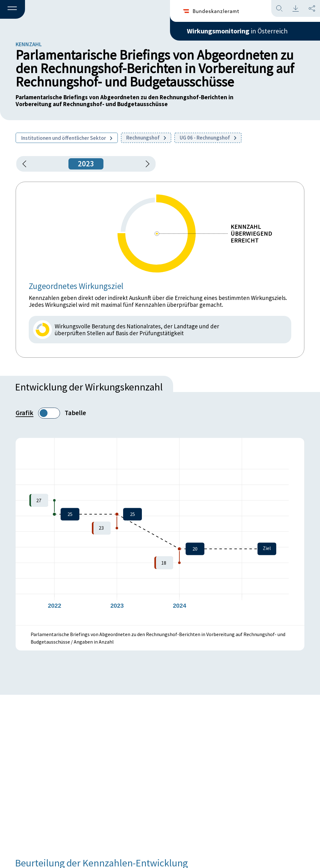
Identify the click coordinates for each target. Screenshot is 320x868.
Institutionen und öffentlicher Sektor (67, 138)
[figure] (160, 532)
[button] (12, 10)
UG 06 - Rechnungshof (208, 138)
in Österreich (237, 31)
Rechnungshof (146, 138)
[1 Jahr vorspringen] (145, 164)
